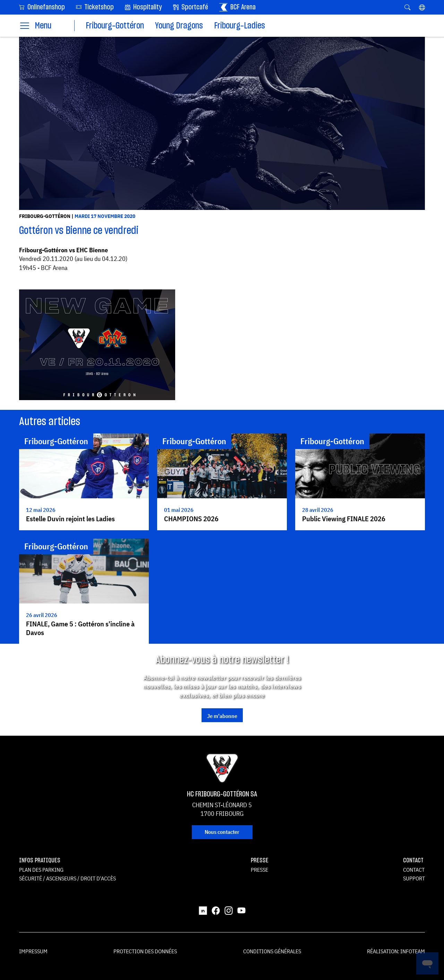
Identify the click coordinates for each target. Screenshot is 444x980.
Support (414, 878)
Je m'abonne (222, 716)
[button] (422, 7)
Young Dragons (179, 26)
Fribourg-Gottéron (115, 26)
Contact (414, 870)
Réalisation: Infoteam (396, 951)
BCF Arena (237, 7)
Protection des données (145, 951)
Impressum (33, 951)
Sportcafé (191, 7)
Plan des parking (41, 870)
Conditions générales (272, 951)
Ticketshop (95, 7)
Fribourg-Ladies (240, 26)
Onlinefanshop (42, 7)
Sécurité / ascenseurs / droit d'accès (67, 878)
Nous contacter (222, 832)
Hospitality (143, 7)
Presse (259, 870)
